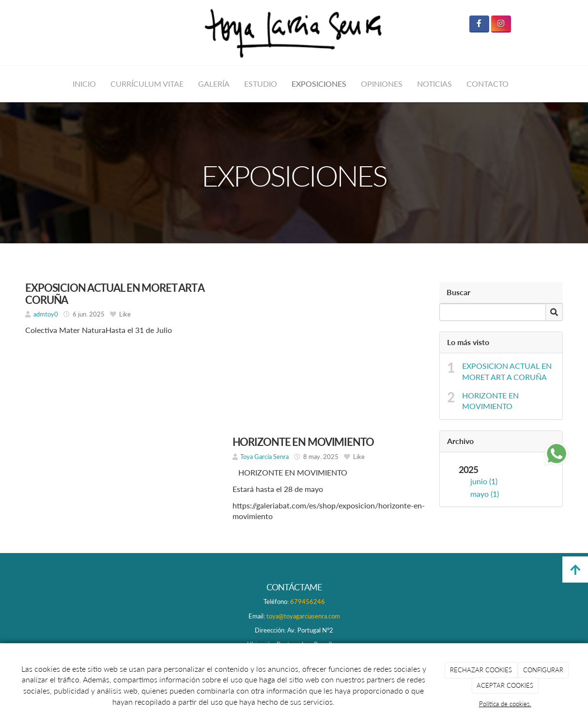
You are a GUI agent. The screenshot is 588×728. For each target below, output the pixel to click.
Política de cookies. (505, 704)
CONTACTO (487, 84)
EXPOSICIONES (319, 84)
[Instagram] (501, 24)
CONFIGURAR (543, 670)
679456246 (308, 601)
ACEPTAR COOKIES (505, 685)
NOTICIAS (434, 84)
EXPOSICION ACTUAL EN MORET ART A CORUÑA (507, 371)
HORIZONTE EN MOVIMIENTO (490, 401)
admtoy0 (46, 314)
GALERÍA (214, 84)
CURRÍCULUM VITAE (147, 84)
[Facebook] (479, 24)
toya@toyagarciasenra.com (303, 616)
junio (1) (484, 481)
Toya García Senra (264, 457)
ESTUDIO (261, 84)
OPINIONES (382, 84)
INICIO (84, 84)
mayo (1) (485, 494)
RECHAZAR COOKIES (481, 670)
